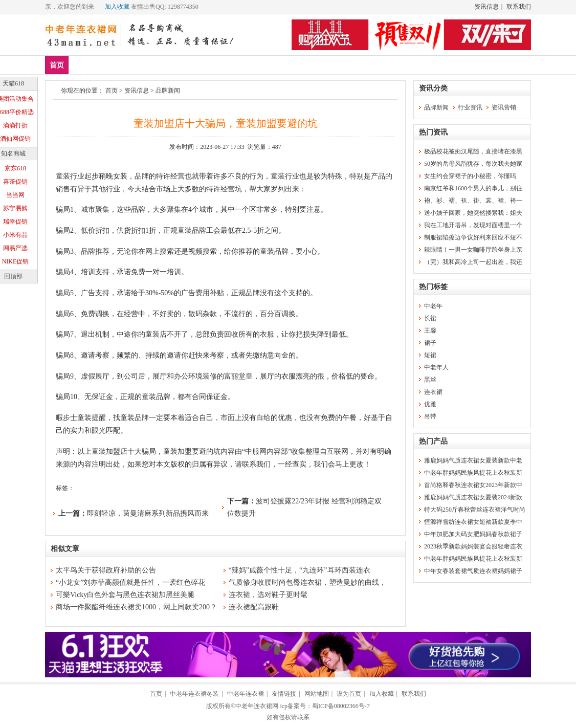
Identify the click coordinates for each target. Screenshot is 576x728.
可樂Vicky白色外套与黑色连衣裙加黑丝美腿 (125, 595)
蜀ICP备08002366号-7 (341, 706)
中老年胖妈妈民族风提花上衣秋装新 (473, 473)
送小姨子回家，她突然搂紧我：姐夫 (473, 213)
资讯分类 (433, 88)
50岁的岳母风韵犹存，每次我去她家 (473, 164)
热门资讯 (433, 132)
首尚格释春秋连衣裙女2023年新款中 (473, 485)
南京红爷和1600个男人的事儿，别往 (473, 188)
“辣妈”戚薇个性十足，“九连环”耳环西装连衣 (300, 570)
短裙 (430, 355)
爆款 (114, 65)
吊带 (430, 416)
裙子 (430, 343)
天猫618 (13, 83)
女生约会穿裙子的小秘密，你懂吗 (470, 176)
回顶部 (13, 276)
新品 (83, 65)
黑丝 (430, 380)
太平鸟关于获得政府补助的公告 (106, 570)
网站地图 (317, 694)
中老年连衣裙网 (257, 706)
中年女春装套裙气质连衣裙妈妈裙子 (473, 571)
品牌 (144, 65)
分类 (263, 65)
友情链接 (284, 694)
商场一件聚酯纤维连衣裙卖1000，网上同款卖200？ (136, 607)
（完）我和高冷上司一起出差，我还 (473, 262)
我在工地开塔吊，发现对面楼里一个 (473, 225)
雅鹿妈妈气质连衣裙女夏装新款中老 (473, 460)
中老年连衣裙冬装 (194, 694)
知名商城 (13, 153)
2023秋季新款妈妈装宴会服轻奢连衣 (473, 546)
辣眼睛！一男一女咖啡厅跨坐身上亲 (473, 250)
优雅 (430, 404)
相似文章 (65, 549)
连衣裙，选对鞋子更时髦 (268, 595)
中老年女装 (222, 65)
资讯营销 (504, 107)
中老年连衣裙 (246, 694)
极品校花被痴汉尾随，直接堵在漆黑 (473, 151)
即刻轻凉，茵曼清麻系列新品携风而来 (148, 513)
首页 (57, 65)
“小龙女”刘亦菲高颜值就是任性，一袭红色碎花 (130, 582)
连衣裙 (178, 65)
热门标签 (433, 287)
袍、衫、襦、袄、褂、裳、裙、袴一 (473, 201)
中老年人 (436, 367)
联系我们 (519, 7)
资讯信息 (486, 7)
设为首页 (349, 694)
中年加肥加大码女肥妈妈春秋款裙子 (473, 534)
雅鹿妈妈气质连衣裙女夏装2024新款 (473, 497)
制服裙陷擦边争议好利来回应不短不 (473, 237)
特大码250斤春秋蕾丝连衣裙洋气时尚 (475, 510)
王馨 (430, 330)
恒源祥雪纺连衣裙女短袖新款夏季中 (473, 522)
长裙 (430, 318)
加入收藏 (117, 7)
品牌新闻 (168, 91)
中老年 (433, 306)
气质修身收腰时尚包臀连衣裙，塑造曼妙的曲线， (307, 582)
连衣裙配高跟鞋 (254, 607)
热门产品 (433, 441)
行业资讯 (470, 107)
